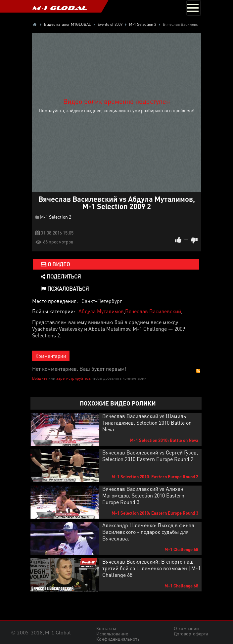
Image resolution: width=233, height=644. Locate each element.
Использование (112, 634)
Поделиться (61, 276)
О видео (55, 264)
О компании (186, 628)
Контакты (106, 628)
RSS (198, 371)
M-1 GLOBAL (60, 8)
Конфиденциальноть (118, 639)
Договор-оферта (191, 634)
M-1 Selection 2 (56, 217)
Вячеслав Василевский (153, 311)
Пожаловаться (65, 289)
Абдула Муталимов (101, 311)
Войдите (40, 378)
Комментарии (51, 356)
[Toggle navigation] (194, 8)
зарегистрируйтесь (73, 378)
